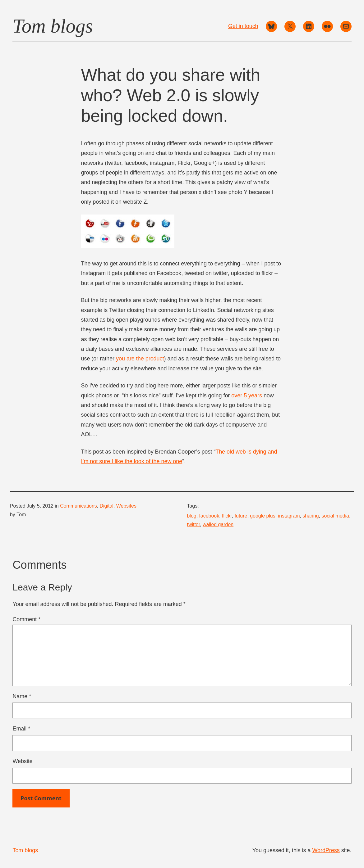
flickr (227, 516)
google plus (263, 516)
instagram (289, 516)
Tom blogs (53, 26)
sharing (311, 516)
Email (21, 729)
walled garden (218, 524)
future (241, 516)
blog (192, 516)
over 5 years (247, 396)
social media (335, 516)
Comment (26, 619)
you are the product (140, 359)
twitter (194, 524)
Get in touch (243, 26)
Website (22, 761)
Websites (126, 506)
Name (22, 696)
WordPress (326, 850)
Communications (78, 506)
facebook (209, 516)
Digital (107, 506)
